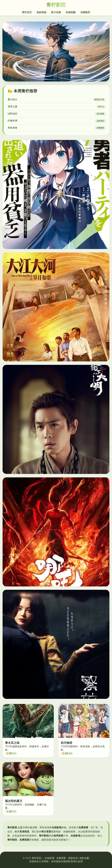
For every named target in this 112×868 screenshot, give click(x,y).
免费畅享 (85, 12)
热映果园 (41, 12)
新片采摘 (56, 12)
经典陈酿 (71, 12)
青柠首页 (27, 12)
